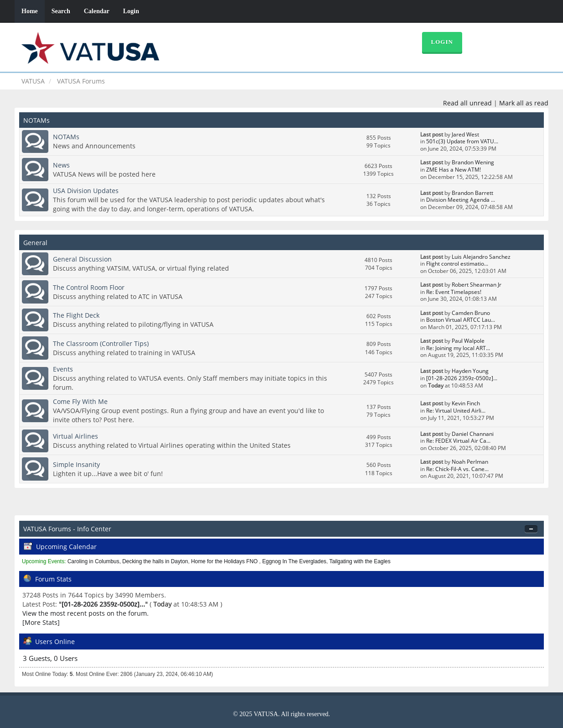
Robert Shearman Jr (477, 285)
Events (63, 369)
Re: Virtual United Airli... (456, 411)
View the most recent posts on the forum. (86, 613)
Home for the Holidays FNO (225, 561)
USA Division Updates (86, 191)
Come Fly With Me (80, 401)
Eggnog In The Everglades (295, 561)
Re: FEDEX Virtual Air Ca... (458, 441)
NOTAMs (66, 137)
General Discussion (82, 259)
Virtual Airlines (76, 436)
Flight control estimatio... (457, 264)
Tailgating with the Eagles (360, 561)
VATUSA (33, 81)
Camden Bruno (471, 313)
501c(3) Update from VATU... (462, 141)
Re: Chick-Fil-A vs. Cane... (457, 469)
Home (30, 11)
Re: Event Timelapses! (454, 292)
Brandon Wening (473, 162)
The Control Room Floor (89, 287)
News (61, 165)
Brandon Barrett (472, 193)
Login (131, 11)
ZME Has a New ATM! (454, 170)
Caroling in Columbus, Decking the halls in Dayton (128, 561)
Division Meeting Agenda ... (461, 200)
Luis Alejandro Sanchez (481, 257)
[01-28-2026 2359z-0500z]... (462, 378)
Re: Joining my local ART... (458, 348)
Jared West (465, 134)
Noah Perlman (470, 462)
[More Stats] (41, 622)
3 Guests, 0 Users (50, 658)
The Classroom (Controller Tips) (101, 343)
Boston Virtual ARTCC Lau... (461, 320)
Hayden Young (470, 371)
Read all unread (467, 103)
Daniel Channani (473, 434)
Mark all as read (524, 103)
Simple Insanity (76, 464)
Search (61, 11)
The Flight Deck (76, 315)
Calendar (97, 11)
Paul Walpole (468, 341)
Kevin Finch (466, 403)
